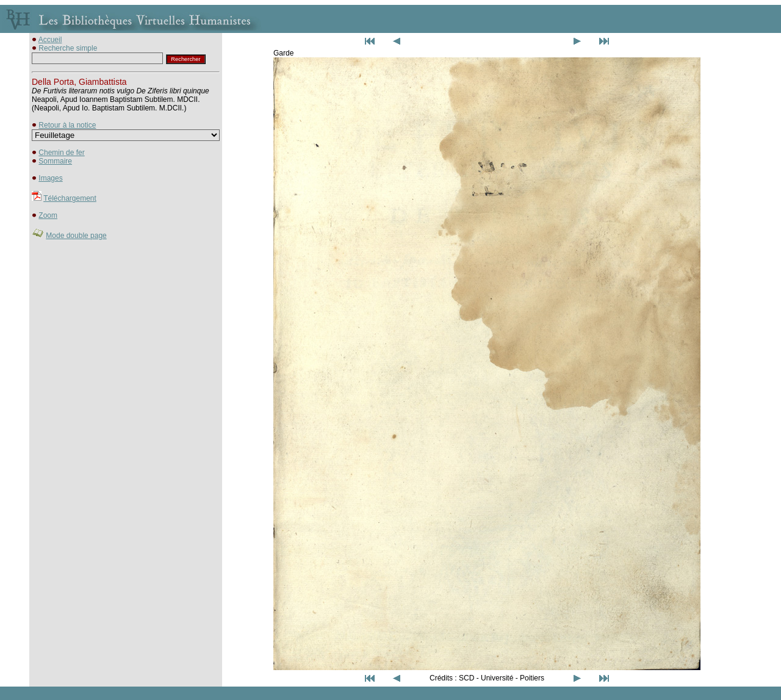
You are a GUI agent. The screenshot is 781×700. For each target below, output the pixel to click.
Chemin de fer (61, 153)
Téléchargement (70, 198)
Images (50, 178)
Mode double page (76, 236)
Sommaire (55, 161)
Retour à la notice (67, 125)
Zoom (48, 215)
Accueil (50, 40)
